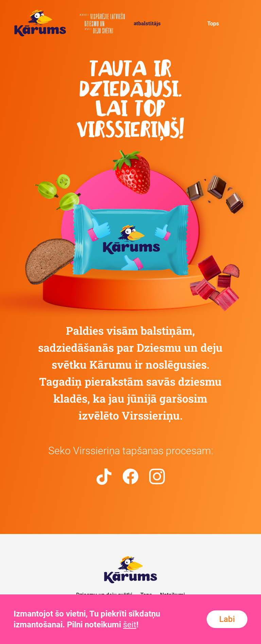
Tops (213, 24)
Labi (227, 619)
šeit (130, 625)
